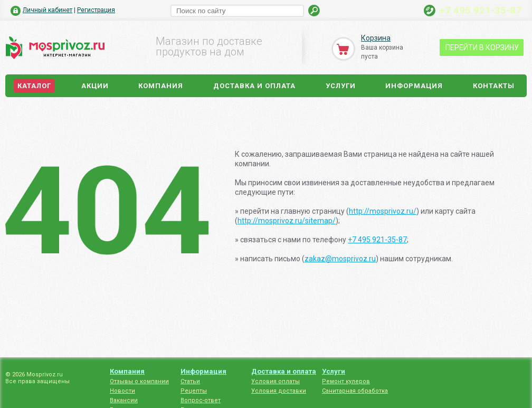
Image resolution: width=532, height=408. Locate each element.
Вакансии (124, 400)
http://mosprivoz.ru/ (383, 211)
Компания (161, 86)
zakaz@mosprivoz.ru (340, 259)
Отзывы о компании (139, 381)
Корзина (376, 38)
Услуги (341, 86)
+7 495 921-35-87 (480, 10)
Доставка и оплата (254, 86)
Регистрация (96, 10)
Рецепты (194, 391)
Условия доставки (279, 391)
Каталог (34, 86)
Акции (95, 86)
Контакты (494, 86)
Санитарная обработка (355, 391)
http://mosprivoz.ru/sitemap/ (287, 221)
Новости (122, 391)
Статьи (190, 381)
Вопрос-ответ (201, 400)
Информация (414, 86)
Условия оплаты (275, 381)
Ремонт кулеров (346, 381)
